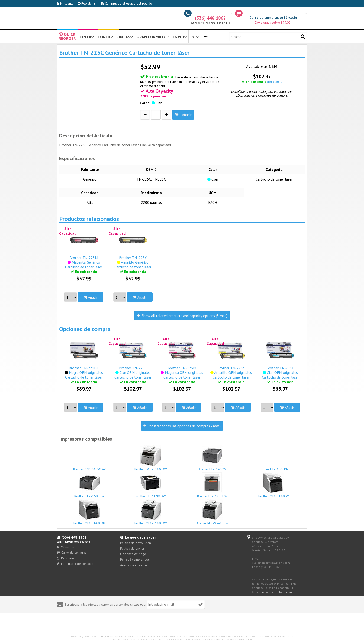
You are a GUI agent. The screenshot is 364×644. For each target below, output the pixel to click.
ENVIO (180, 37)
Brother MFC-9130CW (274, 485)
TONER (105, 37)
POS (195, 37)
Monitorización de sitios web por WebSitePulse (229, 639)
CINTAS (125, 37)
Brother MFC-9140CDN (89, 512)
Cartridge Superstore (107, 636)
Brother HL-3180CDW (212, 485)
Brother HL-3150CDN (274, 467)
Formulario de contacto (75, 564)
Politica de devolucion (136, 543)
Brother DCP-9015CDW (89, 467)
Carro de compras (71, 553)
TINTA (87, 37)
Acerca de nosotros (134, 565)
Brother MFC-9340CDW (212, 512)
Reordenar (87, 3)
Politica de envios (132, 548)
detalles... (275, 82)
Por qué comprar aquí (135, 560)
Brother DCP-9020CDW (151, 458)
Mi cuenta (65, 3)
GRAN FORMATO (153, 37)
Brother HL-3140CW (212, 458)
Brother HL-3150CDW (89, 485)
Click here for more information (272, 592)
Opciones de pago (133, 554)
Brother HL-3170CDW (151, 485)
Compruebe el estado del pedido (126, 3)
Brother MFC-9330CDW (151, 512)
